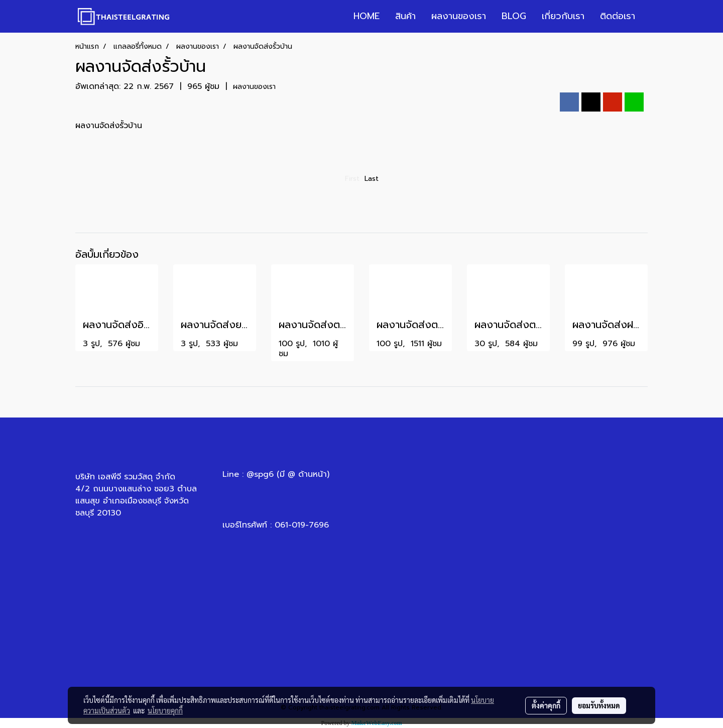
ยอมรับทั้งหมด (599, 705)
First (352, 179)
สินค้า (405, 16)
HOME (367, 16)
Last (372, 179)
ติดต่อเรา (618, 16)
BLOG (514, 16)
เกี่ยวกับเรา (563, 16)
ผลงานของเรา (459, 16)
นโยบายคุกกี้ (165, 710)
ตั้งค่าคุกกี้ (546, 705)
